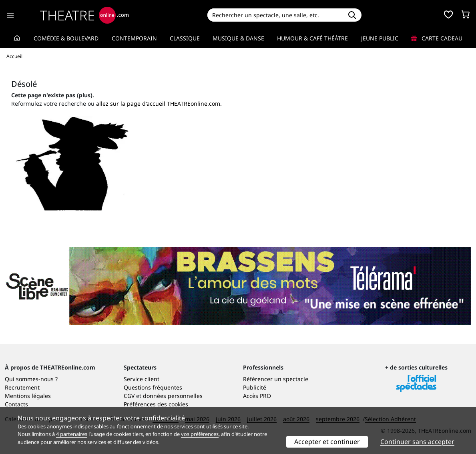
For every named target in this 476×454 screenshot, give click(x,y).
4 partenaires (72, 434)
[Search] (275, 15)
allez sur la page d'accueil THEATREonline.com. (159, 103)
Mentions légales (28, 396)
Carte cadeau (437, 38)
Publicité (255, 387)
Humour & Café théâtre (312, 38)
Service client (142, 379)
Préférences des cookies (156, 404)
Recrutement (22, 387)
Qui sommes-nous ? (31, 379)
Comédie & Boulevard (66, 38)
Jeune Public (380, 38)
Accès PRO (257, 396)
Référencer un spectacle (276, 379)
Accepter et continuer (327, 442)
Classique (185, 38)
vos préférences (200, 434)
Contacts (16, 404)
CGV (129, 396)
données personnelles (173, 396)
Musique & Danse (238, 38)
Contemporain (134, 38)
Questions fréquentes (153, 387)
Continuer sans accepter (417, 442)
